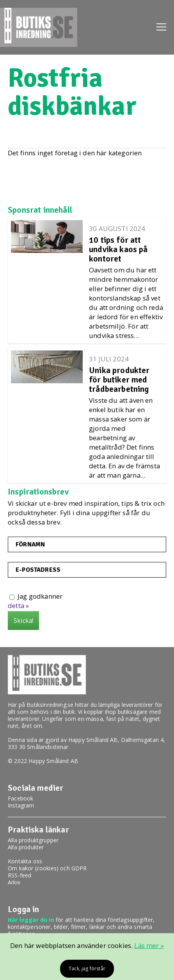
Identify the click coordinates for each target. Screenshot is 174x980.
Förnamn (30, 544)
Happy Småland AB (93, 740)
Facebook (20, 798)
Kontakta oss (25, 861)
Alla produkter (26, 847)
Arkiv (14, 882)
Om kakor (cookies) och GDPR (47, 868)
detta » (18, 606)
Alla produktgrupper (33, 840)
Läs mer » (149, 945)
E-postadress (38, 570)
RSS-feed (20, 875)
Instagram (21, 805)
